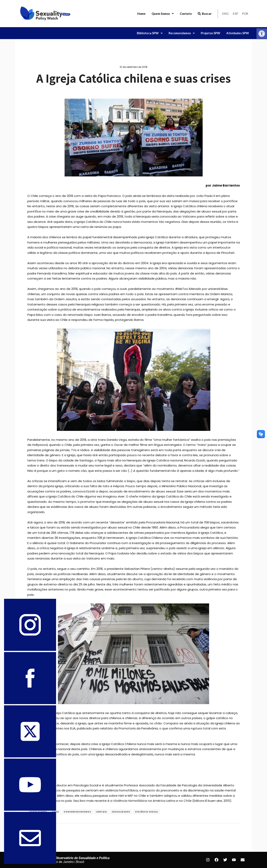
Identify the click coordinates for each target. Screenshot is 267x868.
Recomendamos (182, 33)
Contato (186, 14)
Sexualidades (121, 812)
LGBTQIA (101, 812)
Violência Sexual (147, 812)
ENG (226, 14)
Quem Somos (163, 14)
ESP (235, 14)
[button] (262, 34)
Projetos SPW (211, 33)
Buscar (205, 14)
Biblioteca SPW (150, 33)
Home (141, 14)
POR (245, 14)
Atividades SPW (238, 33)
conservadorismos (77, 812)
